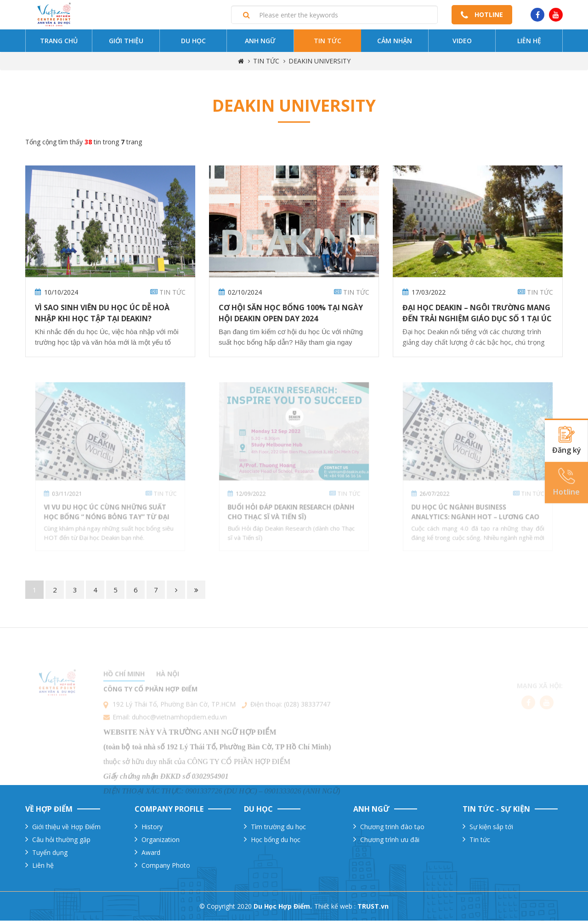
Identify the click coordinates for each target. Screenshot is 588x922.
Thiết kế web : (335, 908)
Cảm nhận (395, 43)
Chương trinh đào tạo (392, 828)
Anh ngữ (260, 43)
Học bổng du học (276, 841)
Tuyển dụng (50, 854)
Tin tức (328, 43)
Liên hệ (529, 43)
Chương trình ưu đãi (390, 841)
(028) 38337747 (307, 721)
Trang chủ (59, 43)
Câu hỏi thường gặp (61, 841)
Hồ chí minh (124, 691)
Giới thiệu (126, 43)
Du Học (193, 43)
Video (462, 43)
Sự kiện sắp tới (491, 828)
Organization (161, 841)
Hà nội (168, 691)
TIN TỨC (266, 63)
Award (151, 854)
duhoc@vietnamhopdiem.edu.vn (179, 734)
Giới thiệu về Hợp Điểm (66, 828)
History (152, 828)
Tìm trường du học (278, 828)
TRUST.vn (373, 908)
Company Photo (166, 867)
